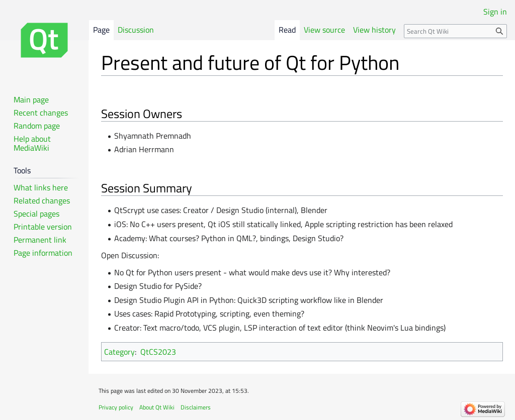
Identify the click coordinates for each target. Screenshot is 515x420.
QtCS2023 (158, 352)
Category (119, 352)
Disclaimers (196, 407)
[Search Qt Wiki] (455, 31)
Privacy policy (116, 407)
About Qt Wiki (157, 407)
